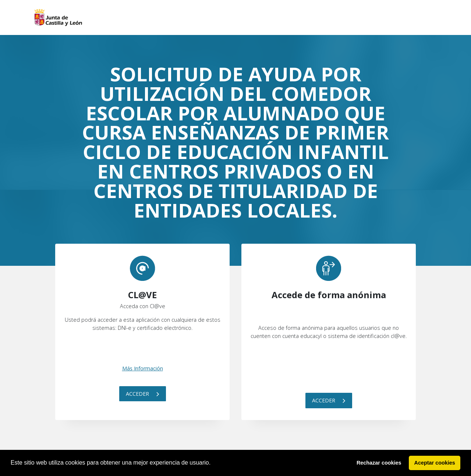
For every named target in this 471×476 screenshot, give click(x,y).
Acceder (143, 394)
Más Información (143, 368)
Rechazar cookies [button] (379, 463)
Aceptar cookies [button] (435, 463)
